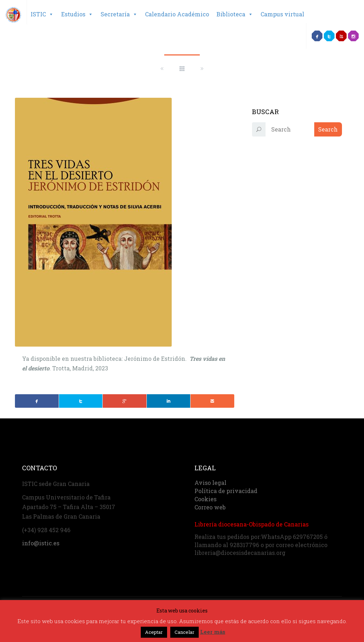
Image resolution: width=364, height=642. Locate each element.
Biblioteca (235, 14)
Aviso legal (210, 483)
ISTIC (42, 14)
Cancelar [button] (184, 632)
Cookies (205, 499)
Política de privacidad (226, 491)
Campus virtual (282, 14)
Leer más (213, 632)
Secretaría (119, 14)
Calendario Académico (177, 14)
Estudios (77, 14)
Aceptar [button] (154, 632)
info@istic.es (41, 543)
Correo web (210, 507)
